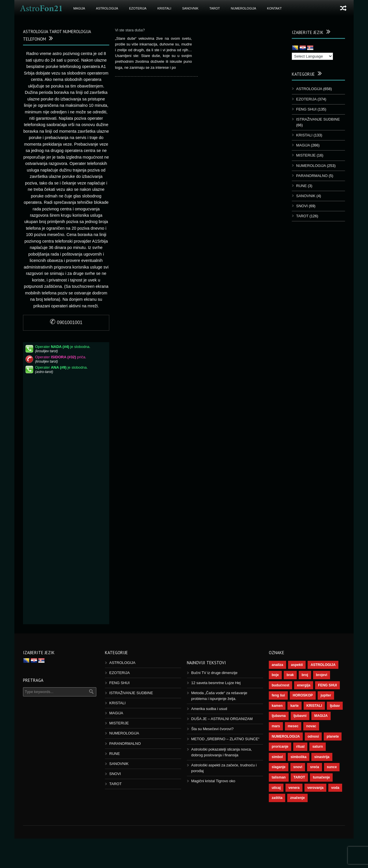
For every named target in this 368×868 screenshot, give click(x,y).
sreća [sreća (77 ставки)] (314, 767)
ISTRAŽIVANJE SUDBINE (318, 119)
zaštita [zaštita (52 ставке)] (277, 798)
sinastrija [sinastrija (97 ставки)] (322, 757)
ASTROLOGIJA (107, 8)
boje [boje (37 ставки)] (275, 675)
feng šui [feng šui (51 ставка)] (278, 695)
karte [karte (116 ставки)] (295, 706)
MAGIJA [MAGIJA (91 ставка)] (321, 716)
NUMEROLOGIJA (244, 8)
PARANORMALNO (312, 176)
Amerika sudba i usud (209, 709)
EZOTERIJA (138, 8)
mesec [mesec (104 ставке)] (293, 726)
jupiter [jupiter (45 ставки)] (326, 695)
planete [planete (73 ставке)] (333, 736)
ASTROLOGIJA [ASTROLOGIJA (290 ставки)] (323, 665)
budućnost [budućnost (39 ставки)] (280, 685)
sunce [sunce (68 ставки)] (332, 767)
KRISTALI (164, 8)
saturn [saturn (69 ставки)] (318, 747)
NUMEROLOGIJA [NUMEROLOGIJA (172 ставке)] (286, 736)
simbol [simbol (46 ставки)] (277, 757)
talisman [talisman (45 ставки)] (279, 777)
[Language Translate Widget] (312, 56)
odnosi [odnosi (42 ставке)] (313, 736)
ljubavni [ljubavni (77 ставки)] (300, 716)
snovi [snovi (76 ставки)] (298, 767)
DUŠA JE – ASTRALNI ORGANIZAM (222, 719)
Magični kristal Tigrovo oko (213, 781)
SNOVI (302, 206)
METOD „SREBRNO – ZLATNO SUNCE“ (225, 739)
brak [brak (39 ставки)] (290, 675)
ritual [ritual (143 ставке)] (300, 747)
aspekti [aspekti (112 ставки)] (297, 665)
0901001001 (66, 322)
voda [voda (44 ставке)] (335, 788)
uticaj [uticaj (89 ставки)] (276, 788)
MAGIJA (79, 8)
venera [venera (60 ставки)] (294, 788)
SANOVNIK (190, 8)
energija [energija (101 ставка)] (304, 685)
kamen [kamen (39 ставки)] (277, 706)
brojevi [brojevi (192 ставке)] (322, 675)
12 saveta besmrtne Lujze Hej (216, 683)
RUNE (301, 186)
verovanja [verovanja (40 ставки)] (315, 788)
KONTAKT (274, 8)
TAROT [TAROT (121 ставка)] (299, 777)
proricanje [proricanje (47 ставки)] (280, 747)
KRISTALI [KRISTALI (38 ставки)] (314, 706)
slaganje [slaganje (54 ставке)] (279, 767)
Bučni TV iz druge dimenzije (214, 673)
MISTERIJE (306, 155)
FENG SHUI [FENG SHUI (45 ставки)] (327, 685)
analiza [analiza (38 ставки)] (277, 665)
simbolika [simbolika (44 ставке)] (299, 757)
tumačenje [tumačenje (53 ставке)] (321, 777)
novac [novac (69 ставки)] (311, 726)
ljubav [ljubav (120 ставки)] (335, 706)
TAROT (214, 8)
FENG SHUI (306, 109)
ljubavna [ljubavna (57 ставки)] (279, 716)
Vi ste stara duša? (130, 30)
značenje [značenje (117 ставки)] (297, 798)
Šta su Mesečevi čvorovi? (212, 729)
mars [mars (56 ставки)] (276, 726)
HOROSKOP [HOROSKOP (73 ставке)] (303, 695)
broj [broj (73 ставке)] (305, 675)
